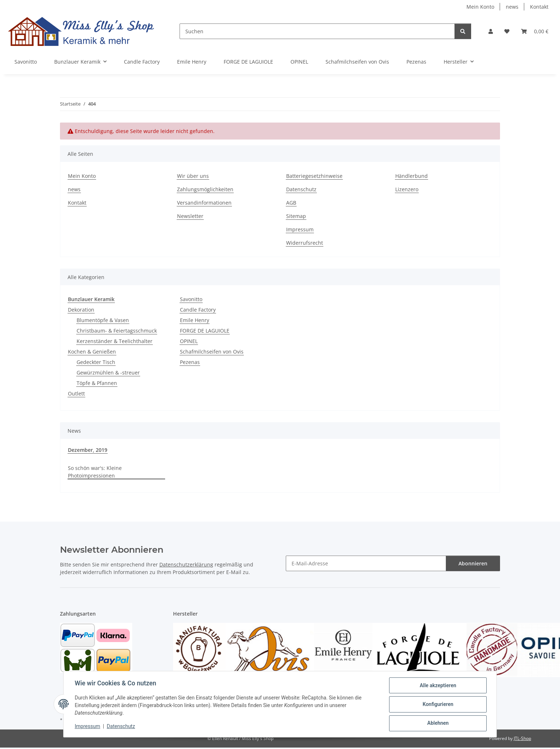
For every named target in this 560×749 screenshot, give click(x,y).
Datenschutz (121, 727)
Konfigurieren (437, 705)
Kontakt (539, 7)
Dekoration (81, 310)
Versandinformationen (204, 203)
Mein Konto (480, 7)
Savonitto (191, 299)
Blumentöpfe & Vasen (103, 320)
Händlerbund (412, 176)
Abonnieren (473, 563)
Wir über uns (193, 176)
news (512, 7)
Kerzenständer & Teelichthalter (115, 341)
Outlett (76, 393)
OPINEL (189, 341)
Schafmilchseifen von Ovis (212, 352)
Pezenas (190, 362)
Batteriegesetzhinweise (314, 176)
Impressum (88, 727)
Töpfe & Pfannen (97, 383)
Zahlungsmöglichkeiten (205, 189)
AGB (291, 203)
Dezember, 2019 (88, 450)
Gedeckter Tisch (96, 362)
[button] (491, 31)
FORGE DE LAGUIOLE (205, 331)
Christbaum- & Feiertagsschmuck (117, 331)
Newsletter (190, 216)
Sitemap (296, 216)
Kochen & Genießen (92, 352)
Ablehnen (437, 723)
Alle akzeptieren (437, 686)
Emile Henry (195, 320)
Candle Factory (198, 310)
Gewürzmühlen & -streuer (108, 373)
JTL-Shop (522, 738)
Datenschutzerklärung (186, 564)
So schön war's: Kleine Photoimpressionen (95, 472)
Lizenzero (407, 189)
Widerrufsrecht (305, 243)
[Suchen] (317, 31)
